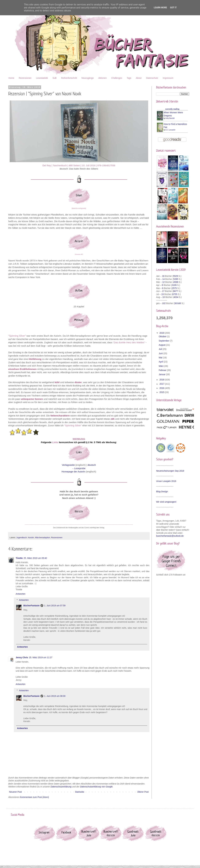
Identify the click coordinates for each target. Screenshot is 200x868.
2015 (162, 392)
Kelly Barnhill (170, 118)
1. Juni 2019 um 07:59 (55, 606)
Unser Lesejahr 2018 (166, 481)
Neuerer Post (15, 792)
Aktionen (102, 78)
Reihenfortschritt (69, 78)
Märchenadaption (43, 538)
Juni (161, 353)
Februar (163, 370)
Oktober (163, 336)
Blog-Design (162, 491)
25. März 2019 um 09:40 (35, 558)
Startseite (80, 792)
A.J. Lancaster (170, 130)
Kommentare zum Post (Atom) (34, 797)
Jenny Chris (22, 657)
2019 (162, 333)
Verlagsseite (68, 465)
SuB (54, 78)
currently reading (172, 109)
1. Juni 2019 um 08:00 (55, 696)
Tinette (19, 558)
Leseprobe (80, 468)
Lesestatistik (42, 78)
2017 (162, 384)
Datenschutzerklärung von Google (96, 787)
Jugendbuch (22, 538)
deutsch (92, 465)
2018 (162, 380)
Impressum (168, 78)
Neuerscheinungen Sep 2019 (170, 471)
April (161, 362)
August (162, 345)
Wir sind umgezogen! (166, 502)
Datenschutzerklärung (61, 787)
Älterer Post (143, 792)
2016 (162, 388)
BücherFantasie (31, 606)
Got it (173, 8)
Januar (162, 374)
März (161, 366)
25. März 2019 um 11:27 (41, 657)
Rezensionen (25, 78)
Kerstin (31, 538)
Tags (129, 78)
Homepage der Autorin (73, 472)
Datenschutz (152, 78)
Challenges (117, 78)
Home (11, 78)
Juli (161, 349)
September (164, 341)
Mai (161, 358)
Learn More (160, 8)
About (139, 78)
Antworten (21, 594)
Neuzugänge (88, 78)
